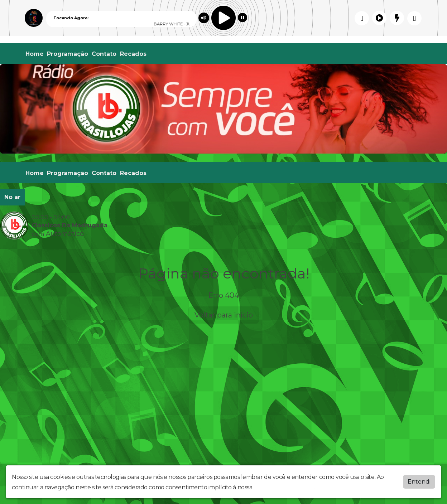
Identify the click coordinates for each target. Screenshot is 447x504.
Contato (104, 54)
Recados (133, 54)
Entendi (419, 482)
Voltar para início (224, 315)
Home (35, 54)
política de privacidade (284, 487)
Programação (68, 54)
